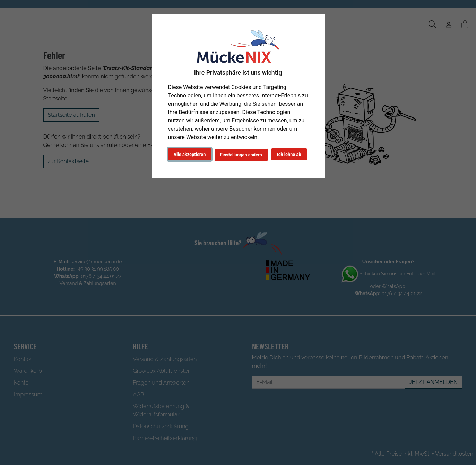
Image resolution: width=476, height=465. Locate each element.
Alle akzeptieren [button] (190, 154)
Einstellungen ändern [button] (241, 155)
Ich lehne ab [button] (289, 154)
